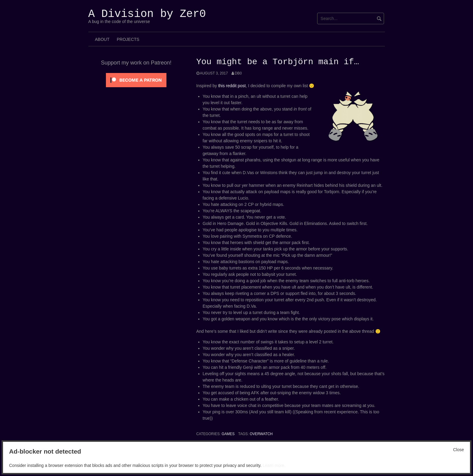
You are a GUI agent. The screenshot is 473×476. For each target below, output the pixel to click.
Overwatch (261, 434)
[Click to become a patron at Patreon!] (136, 80)
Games (228, 434)
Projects (128, 39)
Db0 (238, 73)
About (102, 39)
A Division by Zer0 (147, 14)
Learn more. (274, 465)
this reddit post (232, 86)
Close (458, 450)
